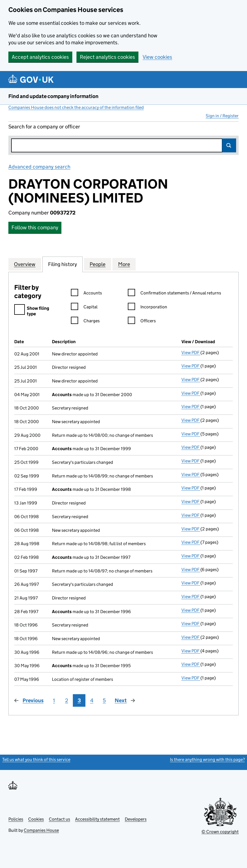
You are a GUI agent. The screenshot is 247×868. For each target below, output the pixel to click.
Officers (142, 322)
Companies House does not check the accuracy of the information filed (76, 107)
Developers (136, 819)
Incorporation (148, 308)
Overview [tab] (25, 264)
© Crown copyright (220, 832)
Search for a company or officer (44, 127)
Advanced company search (39, 167)
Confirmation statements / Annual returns (174, 294)
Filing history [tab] (63, 264)
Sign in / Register (222, 116)
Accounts (86, 294)
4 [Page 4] (92, 700)
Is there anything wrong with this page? (207, 760)
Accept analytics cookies (40, 57)
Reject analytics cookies (107, 57)
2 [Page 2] (67, 700)
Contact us (59, 819)
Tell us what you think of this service (36, 760)
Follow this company (35, 227)
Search (229, 145)
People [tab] (98, 264)
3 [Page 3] (79, 700)
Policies (16, 819)
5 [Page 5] (104, 700)
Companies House (41, 830)
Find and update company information (53, 96)
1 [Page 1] (54, 700)
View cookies (157, 57)
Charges (85, 322)
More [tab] (124, 264)
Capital (84, 308)
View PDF (191, 353)
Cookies (36, 819)
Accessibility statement (97, 819)
